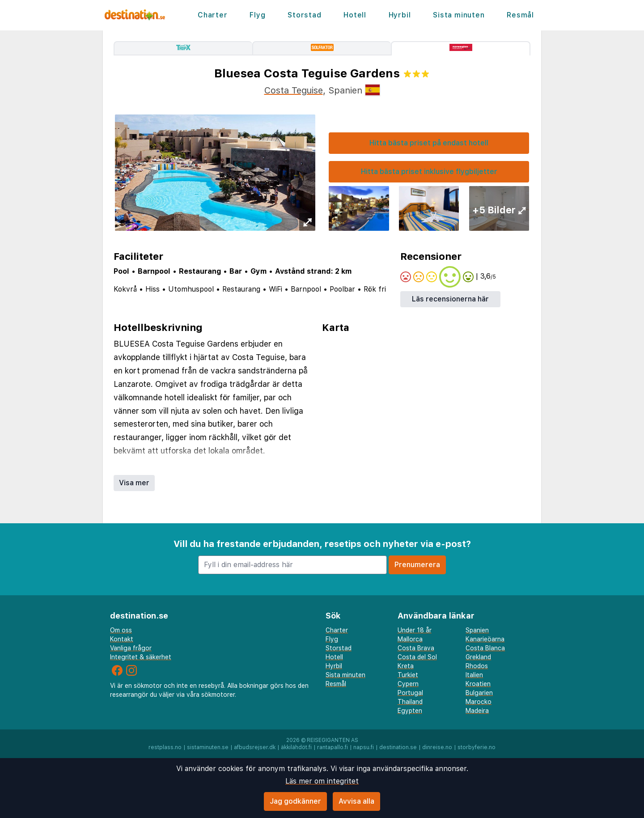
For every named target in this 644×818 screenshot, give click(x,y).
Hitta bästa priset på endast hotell (429, 143)
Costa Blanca (485, 648)
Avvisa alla (356, 801)
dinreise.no (437, 747)
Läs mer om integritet (322, 781)
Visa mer (134, 483)
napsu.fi (364, 747)
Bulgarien (479, 693)
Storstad (304, 15)
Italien (474, 675)
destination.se (398, 747)
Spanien (477, 630)
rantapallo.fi (333, 747)
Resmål (520, 15)
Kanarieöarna (485, 639)
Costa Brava (416, 648)
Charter (213, 15)
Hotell (355, 15)
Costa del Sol (417, 657)
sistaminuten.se (208, 747)
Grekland (478, 657)
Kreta (406, 666)
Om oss (121, 630)
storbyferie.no (477, 747)
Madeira (477, 711)
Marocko (479, 702)
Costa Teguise (294, 90)
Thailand (410, 702)
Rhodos (477, 666)
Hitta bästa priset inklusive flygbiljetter (429, 172)
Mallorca (410, 639)
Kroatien (478, 684)
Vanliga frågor (131, 648)
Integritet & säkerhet (141, 657)
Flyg (257, 15)
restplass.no (165, 747)
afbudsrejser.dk (255, 747)
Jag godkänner (295, 801)
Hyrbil (400, 15)
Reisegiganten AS (333, 740)
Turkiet (408, 675)
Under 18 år (415, 630)
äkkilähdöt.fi (296, 747)
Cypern (408, 684)
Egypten (410, 711)
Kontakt (122, 639)
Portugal (410, 693)
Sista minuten (459, 15)
